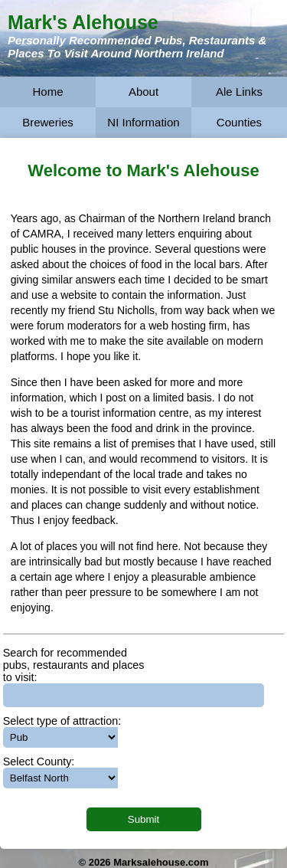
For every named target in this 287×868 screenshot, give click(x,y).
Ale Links (239, 92)
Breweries (48, 122)
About (143, 92)
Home (47, 92)
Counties (239, 122)
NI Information (143, 122)
